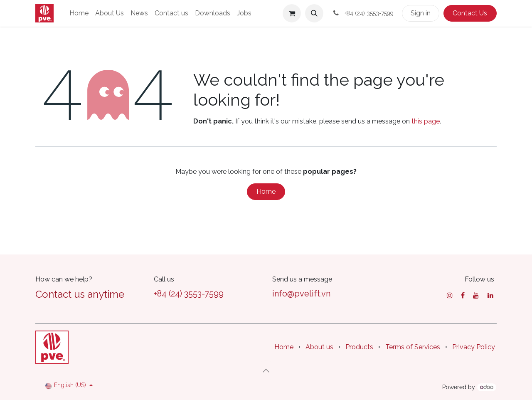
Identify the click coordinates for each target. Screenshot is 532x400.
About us (319, 347)
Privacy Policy (474, 347)
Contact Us (470, 13)
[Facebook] (463, 295)
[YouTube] (476, 295)
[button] (314, 13)
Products (359, 347)
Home (266, 191)
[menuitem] (79, 13)
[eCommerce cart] (292, 13)
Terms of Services (413, 347)
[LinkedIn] (490, 295)
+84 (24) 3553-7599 (189, 294)
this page (426, 121)
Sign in (421, 13)
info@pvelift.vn (301, 294)
